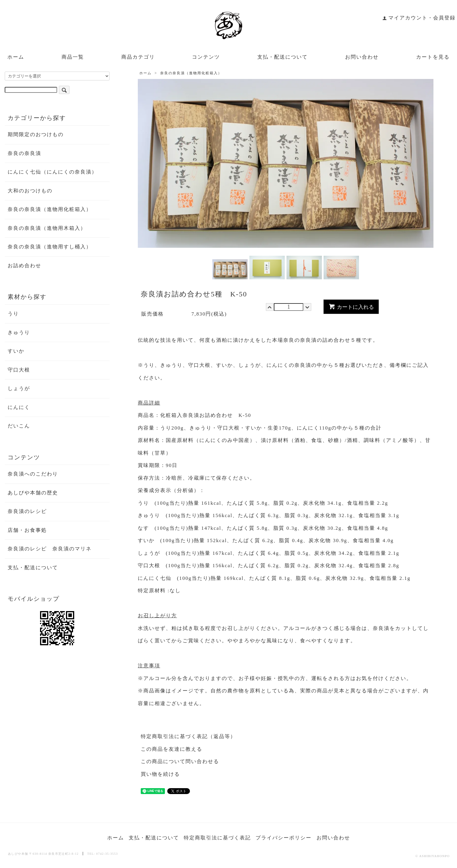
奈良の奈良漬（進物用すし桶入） (50, 247)
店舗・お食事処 (27, 530)
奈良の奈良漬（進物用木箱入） (47, 228)
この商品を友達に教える (172, 749)
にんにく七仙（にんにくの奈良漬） (52, 172)
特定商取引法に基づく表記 (217, 838)
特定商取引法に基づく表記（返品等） (188, 736)
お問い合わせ (362, 57)
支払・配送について (283, 57)
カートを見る (433, 57)
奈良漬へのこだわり (33, 474)
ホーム (16, 57)
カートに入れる (351, 306)
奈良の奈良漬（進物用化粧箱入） (191, 73)
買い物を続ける (160, 774)
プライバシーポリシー (284, 838)
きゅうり (19, 332)
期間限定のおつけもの (36, 135)
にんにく (19, 407)
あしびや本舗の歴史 (33, 493)
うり (13, 314)
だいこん (19, 426)
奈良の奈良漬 (24, 153)
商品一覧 (73, 57)
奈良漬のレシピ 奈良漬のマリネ (50, 549)
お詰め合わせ (24, 266)
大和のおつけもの (30, 191)
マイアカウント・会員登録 (419, 18)
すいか (16, 351)
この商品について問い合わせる (180, 761)
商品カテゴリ (138, 57)
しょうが (19, 388)
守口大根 (19, 370)
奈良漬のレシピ (27, 511)
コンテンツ (206, 57)
